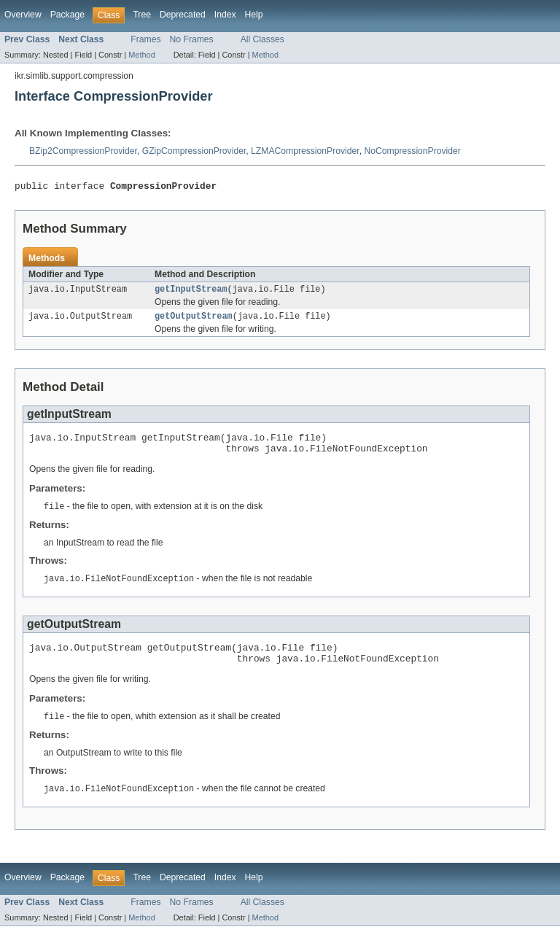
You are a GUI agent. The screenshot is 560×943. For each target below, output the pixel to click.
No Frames (192, 39)
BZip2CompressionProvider (83, 151)
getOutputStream (194, 321)
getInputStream (191, 292)
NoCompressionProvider (412, 151)
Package (67, 15)
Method (141, 55)
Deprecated (183, 15)
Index (225, 15)
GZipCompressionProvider (194, 151)
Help (254, 15)
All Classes (262, 39)
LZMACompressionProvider (305, 151)
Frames (145, 39)
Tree (142, 15)
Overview (23, 15)
